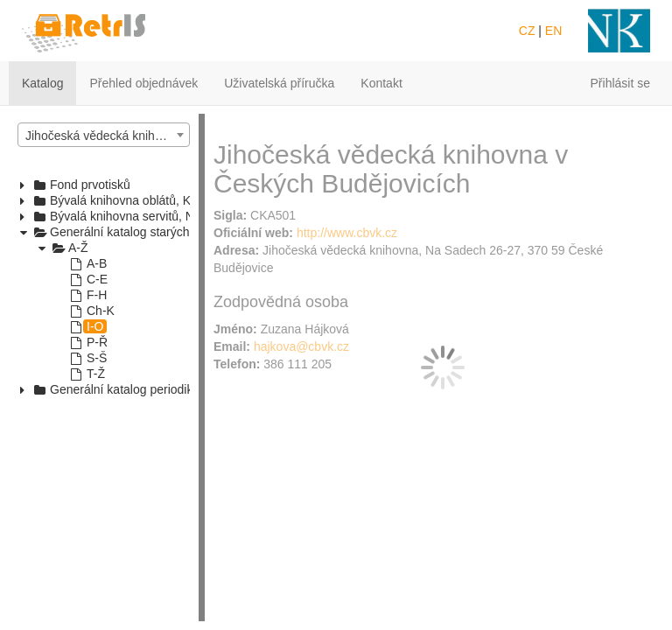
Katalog (42, 83)
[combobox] (104, 135)
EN (553, 31)
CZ (527, 31)
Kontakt (381, 83)
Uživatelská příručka (279, 83)
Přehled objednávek (143, 83)
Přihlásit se (620, 83)
